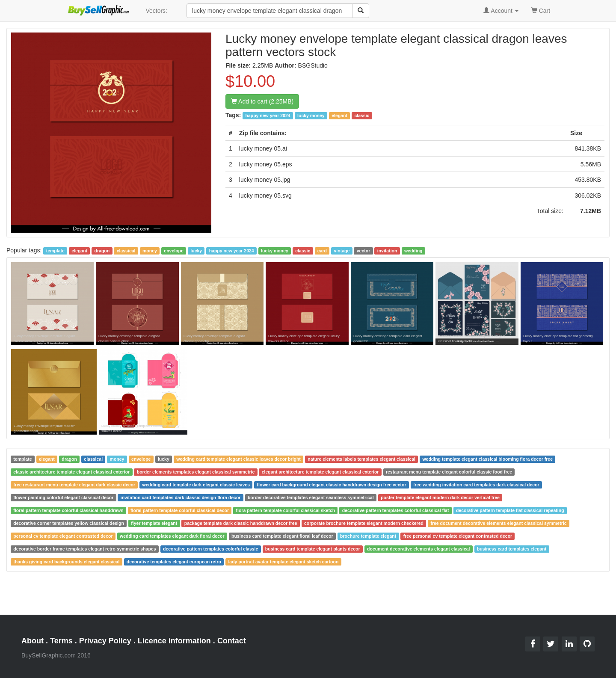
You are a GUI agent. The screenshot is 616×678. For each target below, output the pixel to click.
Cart (541, 10)
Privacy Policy (105, 641)
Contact (232, 641)
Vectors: (156, 11)
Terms (61, 641)
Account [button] (501, 11)
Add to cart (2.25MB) (262, 101)
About (33, 641)
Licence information (174, 641)
